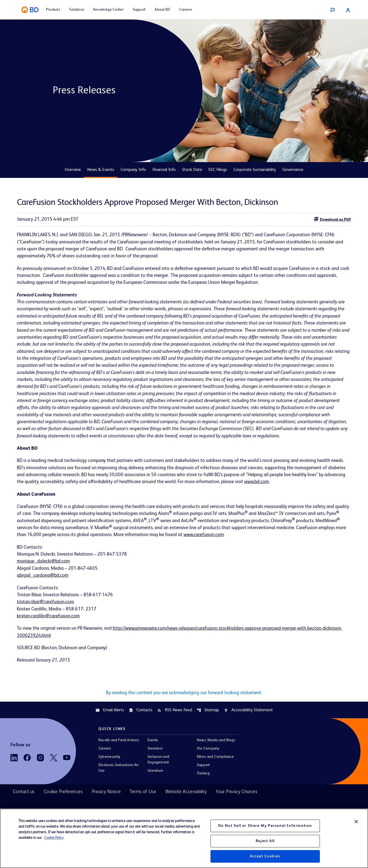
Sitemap (208, 727)
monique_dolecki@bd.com (44, 576)
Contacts (141, 727)
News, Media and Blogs (216, 757)
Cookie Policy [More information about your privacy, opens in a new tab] (54, 838)
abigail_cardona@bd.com (43, 590)
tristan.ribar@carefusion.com (47, 617)
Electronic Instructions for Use (118, 785)
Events (153, 757)
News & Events (101, 170)
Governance (293, 170)
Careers (105, 765)
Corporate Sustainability (255, 170)
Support (203, 782)
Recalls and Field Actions (119, 757)
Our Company (208, 765)
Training (203, 790)
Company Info (133, 170)
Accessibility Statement (248, 727)
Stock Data (192, 170)
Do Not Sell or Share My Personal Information (265, 826)
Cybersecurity (109, 774)
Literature (155, 787)
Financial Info (164, 170)
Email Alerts (110, 727)
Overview (73, 170)
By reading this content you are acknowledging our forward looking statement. (184, 709)
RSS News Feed (175, 727)
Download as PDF (332, 219)
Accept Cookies (265, 856)
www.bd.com (304, 495)
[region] (184, 838)
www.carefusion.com (284, 549)
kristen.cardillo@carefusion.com (49, 632)
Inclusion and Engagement (158, 776)
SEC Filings (218, 170)
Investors (155, 765)
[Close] (356, 822)
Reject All (265, 841)
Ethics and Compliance (215, 774)
